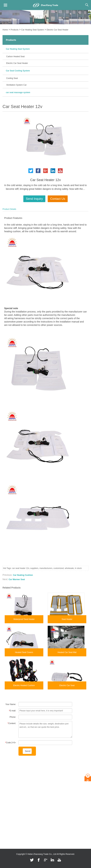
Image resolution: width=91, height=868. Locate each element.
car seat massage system (18, 92)
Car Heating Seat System (32, 30)
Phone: (13, 717)
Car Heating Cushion (23, 575)
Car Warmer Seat (17, 579)
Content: (12, 723)
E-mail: (12, 711)
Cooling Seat (12, 78)
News (5, 782)
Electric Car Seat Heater (58, 30)
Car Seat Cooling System (18, 71)
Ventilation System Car (16, 85)
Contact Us (58, 199)
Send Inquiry (34, 199)
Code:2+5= (11, 743)
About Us (7, 772)
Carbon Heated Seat (15, 57)
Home (5, 30)
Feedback (7, 792)
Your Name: (11, 704)
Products (15, 30)
